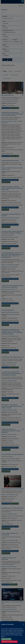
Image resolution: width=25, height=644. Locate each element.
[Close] (23, 624)
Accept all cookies (6, 639)
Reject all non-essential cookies (9, 642)
